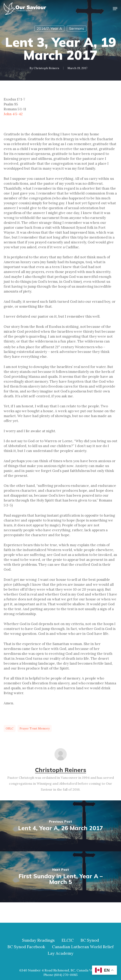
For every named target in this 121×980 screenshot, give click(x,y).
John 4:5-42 (13, 114)
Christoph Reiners (46, 68)
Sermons (77, 28)
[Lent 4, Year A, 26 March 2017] (60, 826)
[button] (115, 9)
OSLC (10, 728)
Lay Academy (61, 953)
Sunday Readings (38, 940)
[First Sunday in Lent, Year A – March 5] (60, 877)
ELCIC (68, 940)
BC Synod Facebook (26, 947)
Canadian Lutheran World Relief (83, 947)
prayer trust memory (35, 728)
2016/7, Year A (49, 28)
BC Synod (90, 940)
